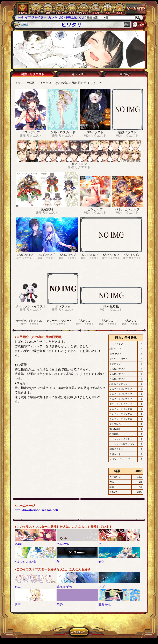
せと (102, 562)
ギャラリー (79, 74)
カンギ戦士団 (68, 17)
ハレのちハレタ (25, 562)
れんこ (19, 587)
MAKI (18, 544)
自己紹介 (125, 74)
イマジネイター (36, 17)
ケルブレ (85, 17)
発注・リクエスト (33, 74)
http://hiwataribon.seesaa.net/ (36, 510)
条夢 (60, 604)
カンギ (53, 17)
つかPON (63, 544)
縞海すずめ (64, 587)
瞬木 (18, 604)
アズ (102, 587)
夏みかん (105, 604)
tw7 (21, 17)
